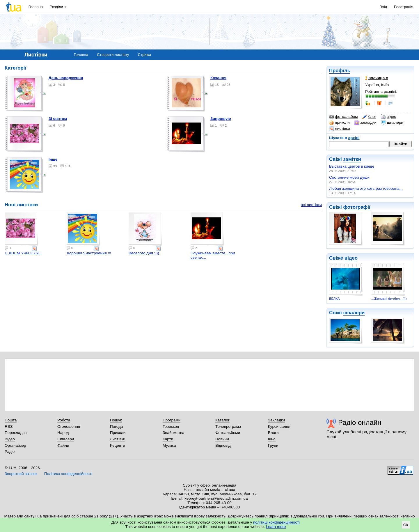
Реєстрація (404, 7)
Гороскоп (171, 427)
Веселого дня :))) (144, 253)
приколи (339, 123)
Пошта (11, 420)
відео (389, 117)
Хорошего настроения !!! (89, 253)
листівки (340, 129)
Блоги (273, 433)
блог (369, 117)
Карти (168, 439)
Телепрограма (228, 427)
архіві (354, 138)
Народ (63, 433)
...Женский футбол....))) (389, 299)
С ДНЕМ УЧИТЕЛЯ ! (23, 253)
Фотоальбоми (228, 433)
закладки (365, 123)
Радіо (10, 452)
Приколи (118, 433)
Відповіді (223, 445)
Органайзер (15, 445)
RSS (9, 427)
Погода (116, 427)
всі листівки (311, 205)
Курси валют (279, 427)
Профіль (340, 71)
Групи (273, 445)
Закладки (276, 420)
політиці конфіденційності (276, 522)
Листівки (118, 439)
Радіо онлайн (360, 422)
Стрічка (144, 55)
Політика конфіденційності (68, 474)
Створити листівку (113, 55)
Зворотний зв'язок (21, 474)
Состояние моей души (349, 177)
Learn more (276, 527)
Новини (222, 439)
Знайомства (174, 433)
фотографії (357, 207)
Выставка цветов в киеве (352, 166)
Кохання (218, 78)
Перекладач (16, 433)
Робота (64, 420)
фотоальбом (343, 117)
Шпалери (66, 439)
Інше (53, 159)
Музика (169, 445)
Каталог (222, 420)
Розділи (56, 7)
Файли (63, 445)
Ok (406, 525)
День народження (66, 78)
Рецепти (118, 445)
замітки (352, 159)
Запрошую (221, 119)
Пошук (116, 420)
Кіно (272, 439)
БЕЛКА (334, 299)
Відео (10, 439)
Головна (36, 7)
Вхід (384, 7)
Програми (172, 420)
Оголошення (69, 427)
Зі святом (58, 119)
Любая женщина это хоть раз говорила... (366, 188)
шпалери (392, 123)
